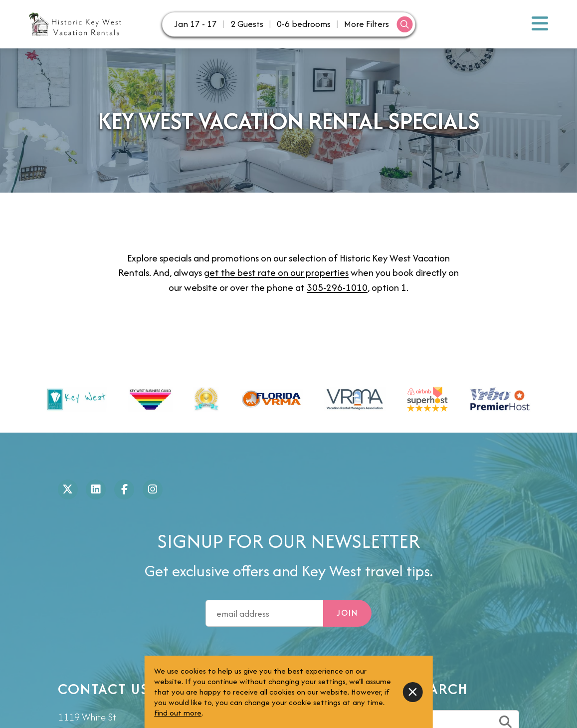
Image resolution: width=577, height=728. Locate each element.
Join (347, 613)
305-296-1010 (337, 287)
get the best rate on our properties (276, 272)
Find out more (178, 713)
